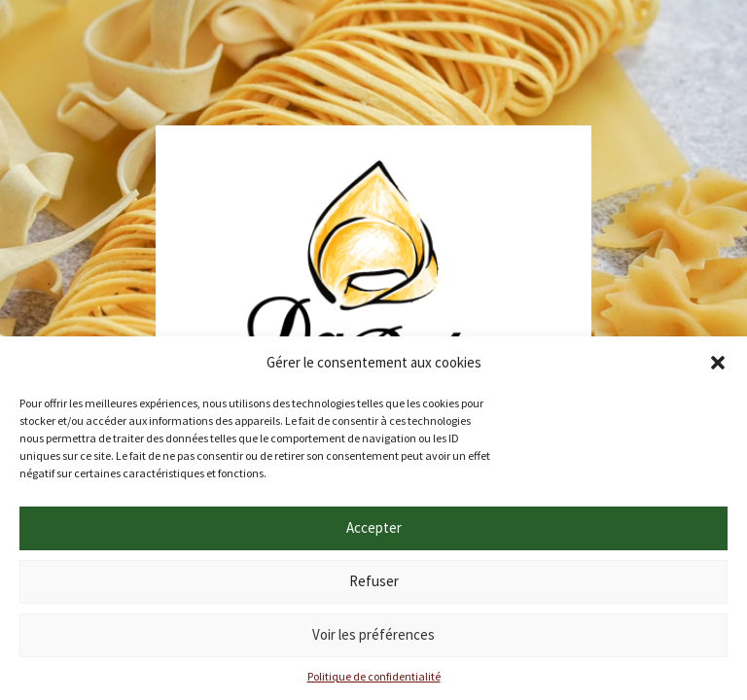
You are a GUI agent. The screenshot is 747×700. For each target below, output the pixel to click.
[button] (718, 363)
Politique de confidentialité (374, 676)
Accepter (374, 527)
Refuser (374, 581)
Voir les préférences (373, 634)
